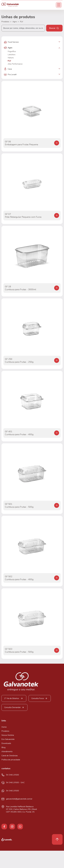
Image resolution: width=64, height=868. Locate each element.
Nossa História (8, 735)
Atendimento (7, 752)
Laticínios (12, 55)
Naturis (11, 58)
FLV (22, 22)
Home (4, 727)
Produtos (6, 22)
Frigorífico (12, 51)
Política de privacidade (11, 760)
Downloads (6, 743)
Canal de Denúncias (10, 756)
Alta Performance (15, 64)
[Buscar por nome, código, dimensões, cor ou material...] (23, 28)
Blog (3, 747)
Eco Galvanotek (8, 739)
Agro (16, 22)
